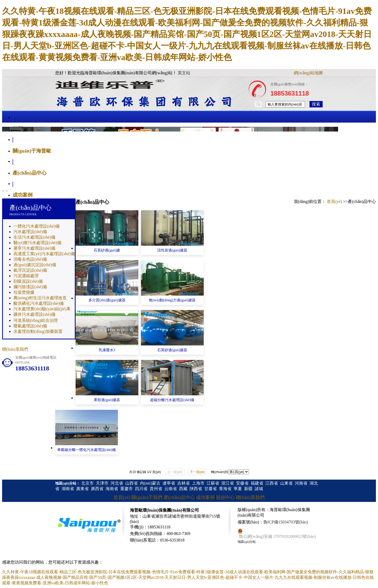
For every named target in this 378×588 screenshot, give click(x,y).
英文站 (184, 73)
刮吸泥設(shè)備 (28, 281)
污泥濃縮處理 (26, 276)
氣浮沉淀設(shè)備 (30, 270)
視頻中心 (225, 497)
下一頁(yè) (197, 472)
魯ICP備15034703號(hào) (286, 522)
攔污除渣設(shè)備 (30, 287)
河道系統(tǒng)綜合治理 (36, 320)
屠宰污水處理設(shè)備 (34, 248)
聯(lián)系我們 (15, 349)
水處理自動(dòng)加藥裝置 (38, 331)
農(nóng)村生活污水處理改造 (40, 298)
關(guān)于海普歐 (32, 151)
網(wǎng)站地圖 (308, 73)
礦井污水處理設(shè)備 (34, 314)
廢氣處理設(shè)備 (30, 326)
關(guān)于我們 (147, 497)
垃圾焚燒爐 (24, 292)
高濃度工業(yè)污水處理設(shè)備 (44, 254)
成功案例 (23, 195)
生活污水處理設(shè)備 (34, 237)
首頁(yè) (334, 201)
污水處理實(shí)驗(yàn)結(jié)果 (42, 309)
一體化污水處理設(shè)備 (36, 226)
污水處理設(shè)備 (30, 232)
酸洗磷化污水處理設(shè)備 (39, 303)
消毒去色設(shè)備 (30, 259)
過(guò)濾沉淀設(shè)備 (35, 265)
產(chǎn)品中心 (30, 173)
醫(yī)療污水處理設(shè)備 (37, 243)
